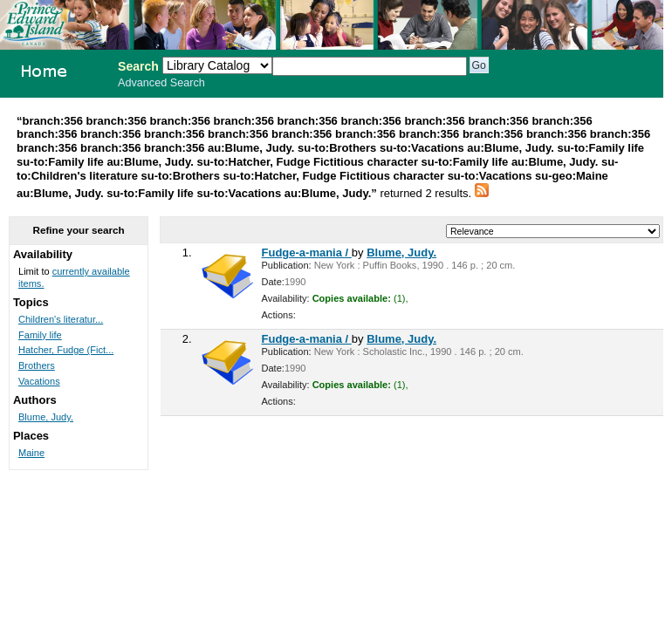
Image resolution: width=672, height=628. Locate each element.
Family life (40, 335)
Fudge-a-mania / (307, 253)
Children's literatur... (61, 319)
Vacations (39, 381)
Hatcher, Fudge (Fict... (66, 350)
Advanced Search (161, 83)
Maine (31, 453)
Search (138, 66)
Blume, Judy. (401, 253)
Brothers (37, 365)
